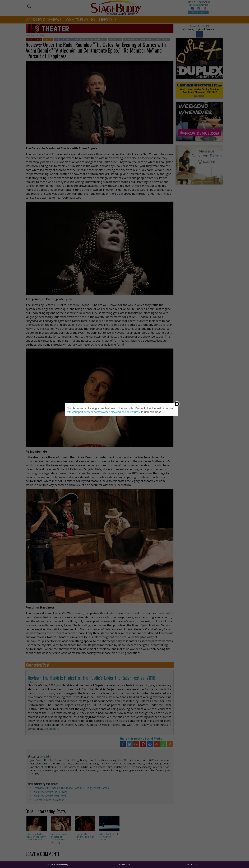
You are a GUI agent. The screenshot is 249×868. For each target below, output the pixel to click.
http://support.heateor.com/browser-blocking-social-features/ (104, 412)
